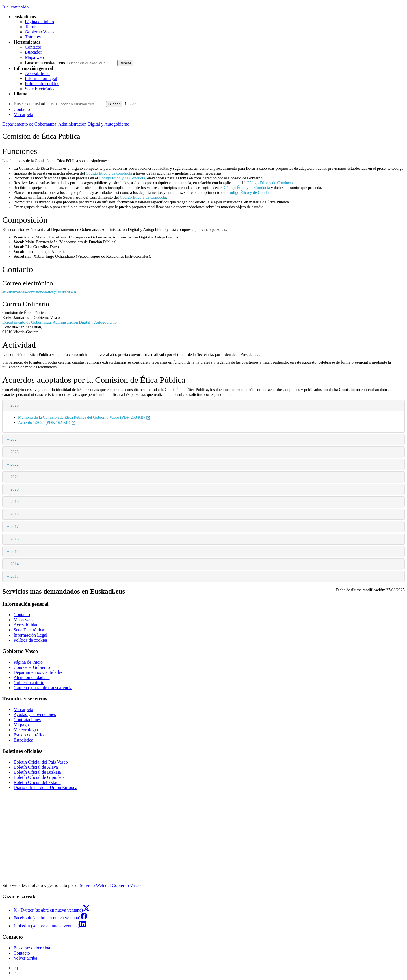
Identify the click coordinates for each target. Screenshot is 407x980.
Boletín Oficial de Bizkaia (37, 772)
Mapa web (34, 57)
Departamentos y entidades (38, 672)
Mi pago (21, 725)
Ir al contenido (15, 7)
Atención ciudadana (32, 677)
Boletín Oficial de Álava (36, 767)
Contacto (33, 47)
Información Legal (31, 635)
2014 (15, 564)
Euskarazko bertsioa (32, 948)
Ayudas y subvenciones (35, 714)
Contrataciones (27, 720)
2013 (15, 576)
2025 (15, 405)
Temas (31, 27)
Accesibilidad (37, 73)
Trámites (33, 37)
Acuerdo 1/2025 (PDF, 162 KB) (47, 422)
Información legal (41, 79)
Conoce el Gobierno (32, 667)
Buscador (33, 52)
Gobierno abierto (29, 683)
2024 (15, 439)
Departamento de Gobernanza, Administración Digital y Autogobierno (66, 124)
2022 (15, 464)
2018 (15, 514)
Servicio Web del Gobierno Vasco (110, 885)
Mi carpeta (23, 114)
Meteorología (26, 730)
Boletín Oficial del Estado (37, 782)
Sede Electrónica (40, 89)
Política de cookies (42, 84)
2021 (15, 477)
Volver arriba (25, 958)
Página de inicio (39, 22)
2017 (15, 526)
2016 (15, 539)
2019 (15, 502)
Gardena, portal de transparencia (43, 688)
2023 (15, 452)
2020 (15, 489)
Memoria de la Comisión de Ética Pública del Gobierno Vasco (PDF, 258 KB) (84, 417)
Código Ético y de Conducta (109, 173)
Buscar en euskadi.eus (45, 63)
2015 (15, 551)
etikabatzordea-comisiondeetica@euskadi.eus (39, 292)
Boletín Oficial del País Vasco (41, 762)
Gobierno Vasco (39, 32)
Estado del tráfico (30, 735)
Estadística (23, 740)
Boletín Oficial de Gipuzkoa (39, 777)
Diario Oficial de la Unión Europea (45, 787)
